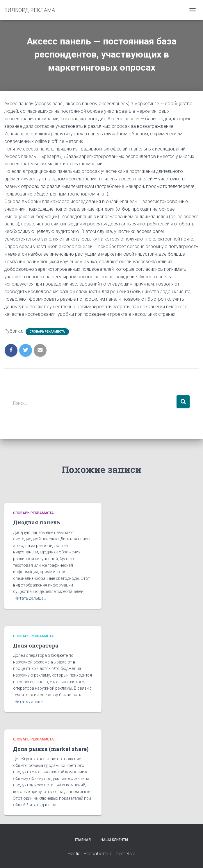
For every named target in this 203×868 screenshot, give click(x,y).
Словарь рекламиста (47, 332)
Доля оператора (36, 645)
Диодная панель (37, 522)
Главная (83, 840)
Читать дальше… (30, 598)
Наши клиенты (114, 840)
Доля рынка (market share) (51, 749)
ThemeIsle (124, 854)
